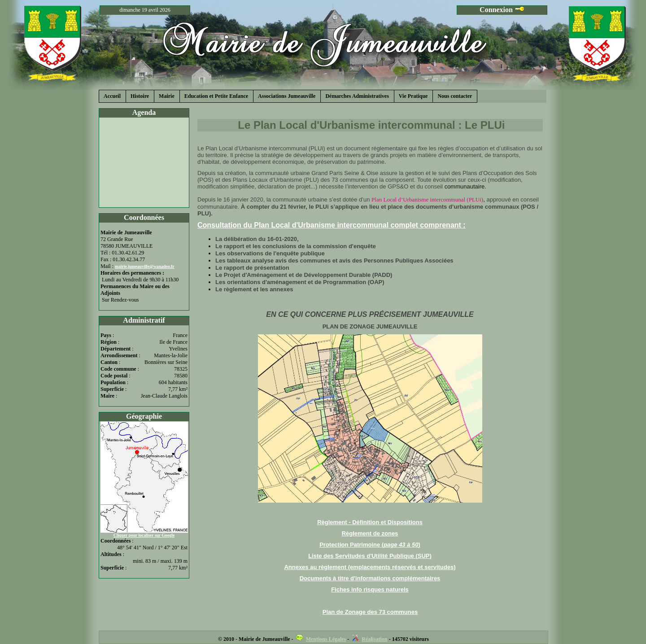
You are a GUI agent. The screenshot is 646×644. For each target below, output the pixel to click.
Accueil (112, 96)
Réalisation (374, 639)
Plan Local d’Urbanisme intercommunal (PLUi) (427, 199)
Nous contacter (455, 96)
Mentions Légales (326, 639)
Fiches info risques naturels (370, 589)
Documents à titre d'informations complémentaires (370, 578)
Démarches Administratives (357, 96)
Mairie (167, 96)
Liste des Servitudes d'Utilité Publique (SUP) (370, 556)
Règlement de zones (370, 533)
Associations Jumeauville (287, 96)
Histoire (140, 96)
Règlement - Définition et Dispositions (370, 522)
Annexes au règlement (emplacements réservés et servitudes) (370, 567)
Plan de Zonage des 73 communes (370, 612)
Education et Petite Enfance (216, 96)
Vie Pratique (413, 96)
